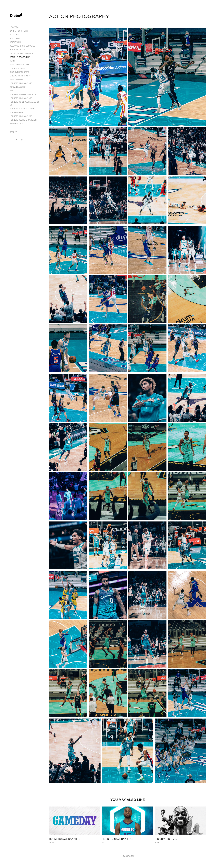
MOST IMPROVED (17, 80)
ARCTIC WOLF (16, 42)
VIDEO (12, 91)
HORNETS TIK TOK (17, 50)
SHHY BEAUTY (16, 38)
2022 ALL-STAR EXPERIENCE (22, 53)
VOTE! (12, 61)
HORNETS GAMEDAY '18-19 (21, 98)
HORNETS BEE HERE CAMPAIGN (23, 120)
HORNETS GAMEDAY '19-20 (21, 83)
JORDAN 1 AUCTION (18, 87)
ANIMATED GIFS (16, 124)
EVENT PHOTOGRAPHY (19, 65)
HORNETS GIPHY (17, 113)
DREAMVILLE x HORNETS (20, 76)
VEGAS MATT (15, 35)
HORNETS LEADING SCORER (22, 109)
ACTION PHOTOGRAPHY (20, 57)
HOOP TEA (14, 27)
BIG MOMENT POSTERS (20, 72)
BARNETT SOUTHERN (19, 31)
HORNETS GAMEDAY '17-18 (21, 116)
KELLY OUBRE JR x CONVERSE (23, 46)
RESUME (13, 132)
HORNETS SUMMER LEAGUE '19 (23, 95)
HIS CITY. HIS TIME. (18, 68)
